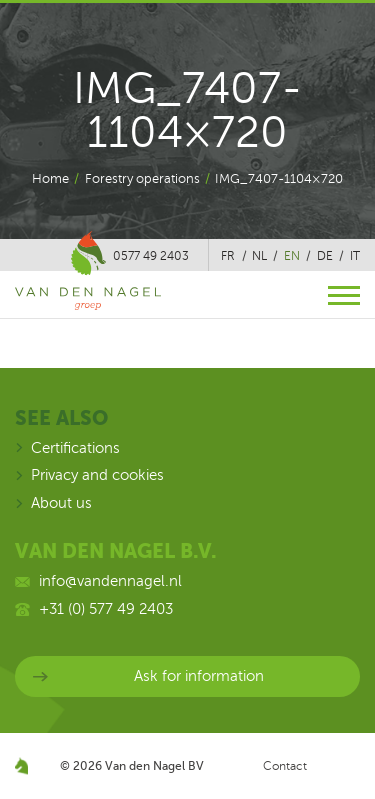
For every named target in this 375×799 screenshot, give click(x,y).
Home (50, 179)
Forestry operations (142, 179)
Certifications (75, 448)
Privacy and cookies (97, 475)
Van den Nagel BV (154, 766)
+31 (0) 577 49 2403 (106, 609)
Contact (285, 766)
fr (228, 256)
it (355, 256)
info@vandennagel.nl (110, 581)
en (292, 256)
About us (61, 503)
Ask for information (199, 676)
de (325, 256)
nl (259, 256)
